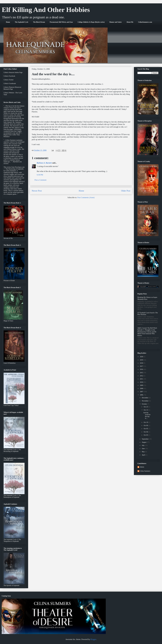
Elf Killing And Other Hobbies (46, 10)
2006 (142, 395)
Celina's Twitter (9, 80)
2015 (142, 373)
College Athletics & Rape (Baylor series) (91, 22)
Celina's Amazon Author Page (13, 72)
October (145, 404)
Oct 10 (146, 422)
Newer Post (37, 191)
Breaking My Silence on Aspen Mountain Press (147, 298)
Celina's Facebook (9, 76)
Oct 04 (146, 432)
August (144, 442)
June (143, 449)
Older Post (126, 191)
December (145, 398)
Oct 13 (146, 410)
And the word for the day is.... (147, 415)
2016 (142, 369)
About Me (130, 22)
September (145, 439)
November (145, 401)
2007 (142, 392)
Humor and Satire (116, 22)
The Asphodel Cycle (22, 22)
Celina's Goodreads (10, 83)
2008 (142, 389)
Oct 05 (146, 429)
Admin (142, 467)
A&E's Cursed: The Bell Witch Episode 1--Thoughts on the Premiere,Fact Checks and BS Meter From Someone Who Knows (147, 332)
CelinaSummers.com (145, 22)
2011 (142, 379)
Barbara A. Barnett (44, 163)
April (144, 455)
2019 (142, 360)
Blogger (93, 639)
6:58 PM (40, 175)
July (143, 445)
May (143, 452)
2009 (142, 385)
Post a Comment (40, 180)
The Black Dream (39, 22)
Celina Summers (145, 471)
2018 (142, 363)
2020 (142, 357)
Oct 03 (146, 435)
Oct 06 (146, 425)
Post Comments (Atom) (86, 197)
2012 (142, 376)
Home (8, 22)
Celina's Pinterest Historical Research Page (12, 88)
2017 (142, 366)
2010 (142, 382)
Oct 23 (146, 407)
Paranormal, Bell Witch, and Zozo (61, 22)
